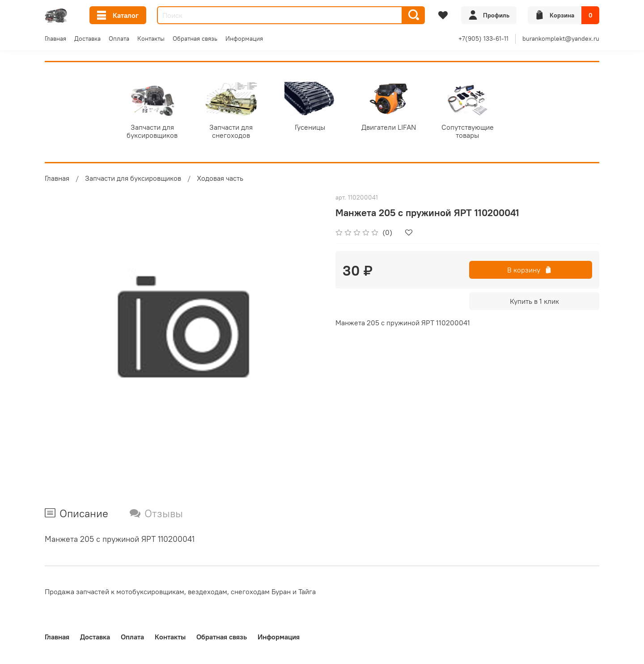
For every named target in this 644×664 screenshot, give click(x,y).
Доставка (87, 38)
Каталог (118, 15)
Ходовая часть (220, 179)
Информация (244, 38)
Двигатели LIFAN (398, 128)
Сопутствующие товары (478, 132)
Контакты (151, 38)
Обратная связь (195, 38)
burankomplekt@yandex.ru (561, 38)
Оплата (119, 38)
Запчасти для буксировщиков (155, 132)
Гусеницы (317, 128)
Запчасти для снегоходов (236, 132)
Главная (55, 38)
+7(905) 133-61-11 (483, 38)
